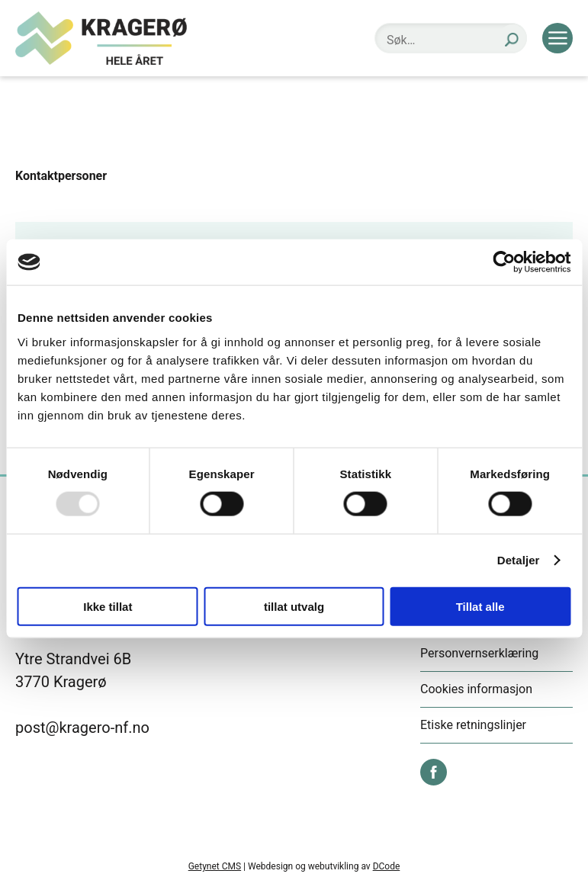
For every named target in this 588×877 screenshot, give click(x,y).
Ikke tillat (108, 606)
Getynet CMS (215, 866)
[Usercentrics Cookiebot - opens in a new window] (504, 262)
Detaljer (519, 560)
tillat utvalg (294, 606)
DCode (387, 866)
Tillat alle (480, 606)
